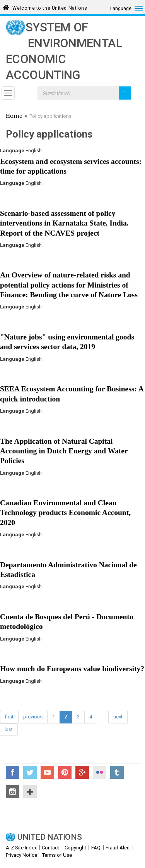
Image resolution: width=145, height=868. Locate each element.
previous (33, 717)
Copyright (75, 848)
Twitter (30, 772)
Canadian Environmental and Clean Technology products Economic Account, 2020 (65, 513)
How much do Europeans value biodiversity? (72, 669)
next (118, 717)
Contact (50, 848)
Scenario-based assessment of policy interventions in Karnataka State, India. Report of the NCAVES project (64, 223)
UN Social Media (30, 792)
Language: (121, 9)
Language (12, 151)
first (9, 717)
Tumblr (117, 772)
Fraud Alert (118, 848)
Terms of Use (57, 855)
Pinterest (65, 772)
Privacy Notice (21, 855)
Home (14, 117)
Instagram (13, 792)
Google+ (82, 772)
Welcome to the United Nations (50, 7)
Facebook (13, 772)
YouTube (47, 772)
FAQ (96, 848)
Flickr (100, 772)
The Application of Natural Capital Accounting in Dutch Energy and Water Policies (64, 451)
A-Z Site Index (21, 848)
